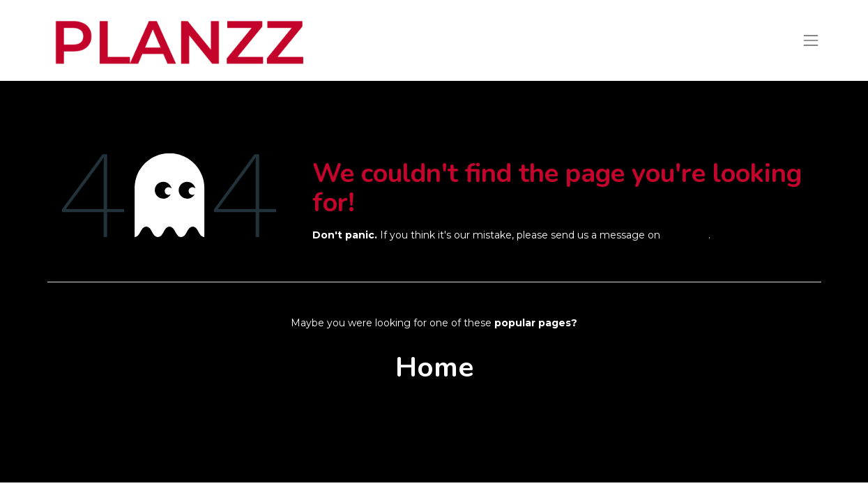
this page (686, 235)
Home (434, 367)
